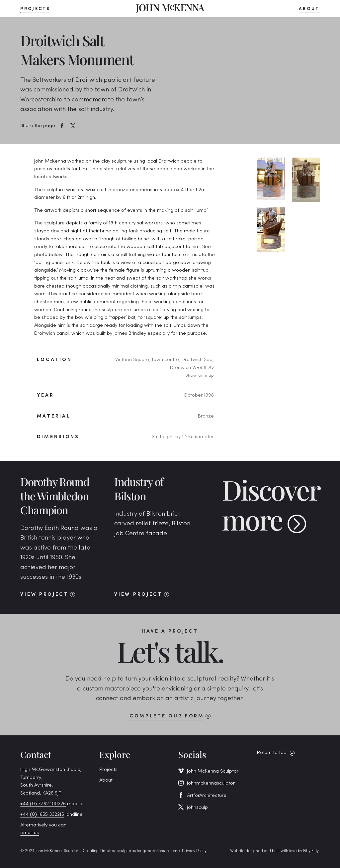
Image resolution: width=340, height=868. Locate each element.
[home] (170, 8)
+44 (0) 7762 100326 (43, 804)
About (106, 780)
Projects (108, 770)
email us (30, 833)
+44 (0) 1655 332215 (42, 815)
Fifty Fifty (311, 851)
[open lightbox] (271, 179)
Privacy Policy (194, 851)
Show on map (200, 375)
